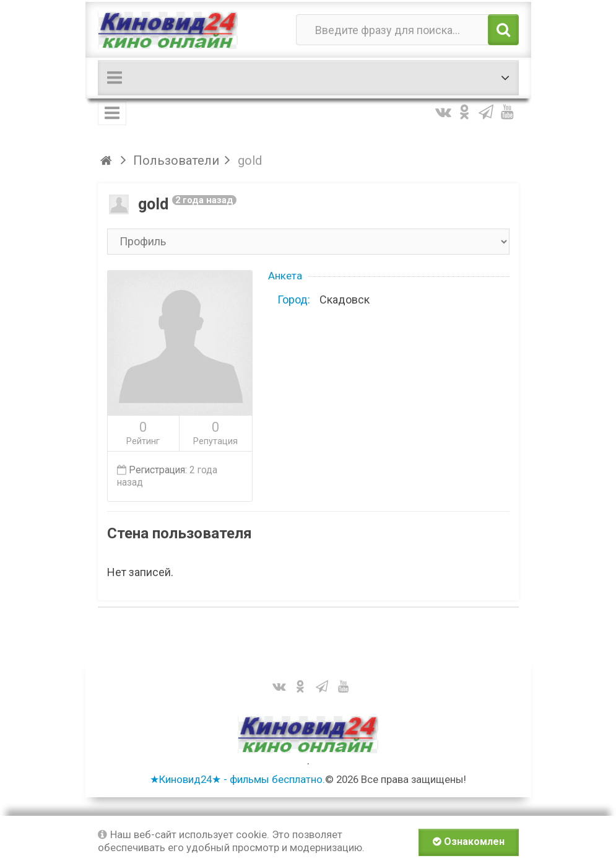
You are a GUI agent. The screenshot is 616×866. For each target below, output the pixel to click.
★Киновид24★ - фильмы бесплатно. (237, 779)
